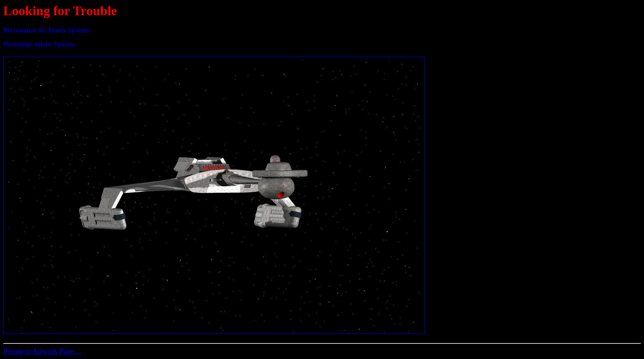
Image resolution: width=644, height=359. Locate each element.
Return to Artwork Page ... (42, 351)
